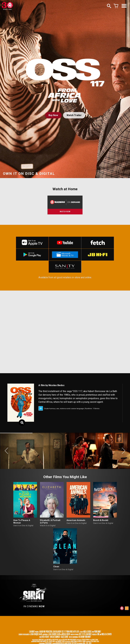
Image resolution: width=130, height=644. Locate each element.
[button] (6, 451)
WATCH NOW (65, 212)
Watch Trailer (74, 115)
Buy (53, 115)
